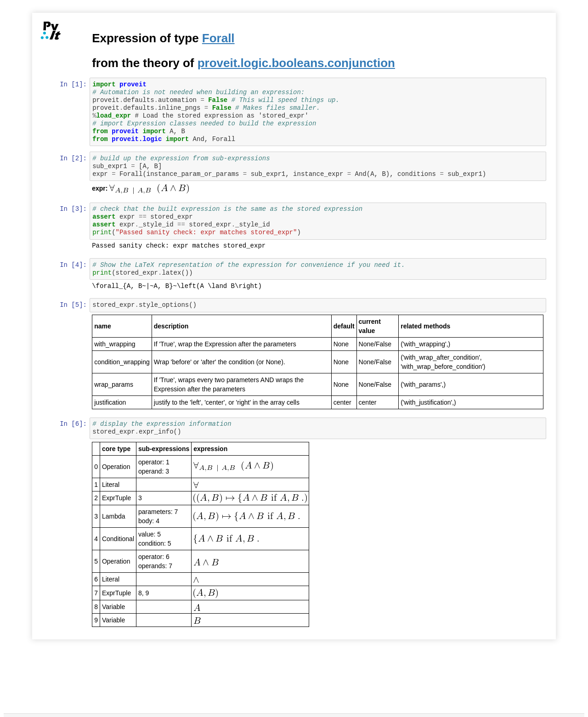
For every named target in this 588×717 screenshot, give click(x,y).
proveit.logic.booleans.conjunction (297, 63)
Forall (219, 38)
